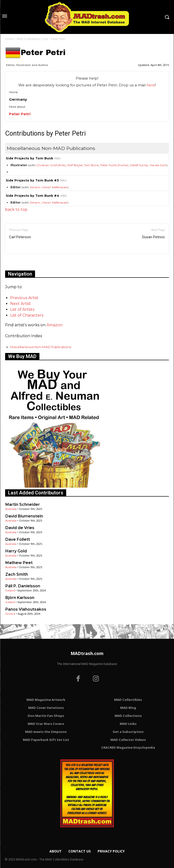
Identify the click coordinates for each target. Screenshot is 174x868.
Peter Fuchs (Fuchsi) (114, 165)
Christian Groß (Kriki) (51, 165)
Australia (11, 509)
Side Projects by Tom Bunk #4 (32, 196)
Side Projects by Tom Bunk (29, 158)
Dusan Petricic (154, 237)
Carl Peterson (20, 237)
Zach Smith (17, 574)
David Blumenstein (24, 516)
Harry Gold (16, 551)
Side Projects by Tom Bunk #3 (32, 180)
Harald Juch (158, 165)
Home (9, 39)
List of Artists (22, 309)
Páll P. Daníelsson (23, 586)
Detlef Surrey (139, 165)
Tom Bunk (91, 165)
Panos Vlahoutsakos (26, 609)
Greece (10, 614)
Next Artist (21, 304)
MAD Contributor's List (32, 39)
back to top (16, 209)
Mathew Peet (19, 563)
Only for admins (22, 262)
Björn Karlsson (20, 598)
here (151, 85)
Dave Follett (18, 539)
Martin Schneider (23, 504)
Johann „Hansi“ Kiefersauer (49, 187)
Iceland (10, 590)
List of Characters (27, 315)
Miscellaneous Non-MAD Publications (41, 347)
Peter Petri (20, 114)
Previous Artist (24, 298)
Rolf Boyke (75, 165)
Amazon (55, 325)
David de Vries (20, 528)
